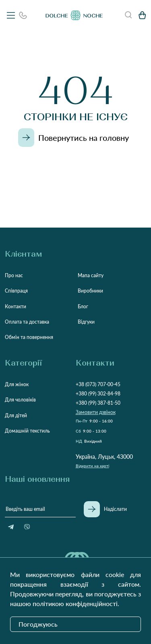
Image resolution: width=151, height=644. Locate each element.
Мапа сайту (91, 275)
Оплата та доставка (27, 322)
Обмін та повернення (29, 337)
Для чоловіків (20, 400)
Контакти (16, 306)
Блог (83, 306)
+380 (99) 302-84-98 (98, 394)
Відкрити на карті (92, 466)
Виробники (90, 291)
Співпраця (16, 291)
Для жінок (17, 384)
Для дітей (16, 415)
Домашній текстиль (27, 431)
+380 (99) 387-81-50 (98, 403)
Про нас (14, 275)
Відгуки (86, 322)
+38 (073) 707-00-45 (98, 384)
